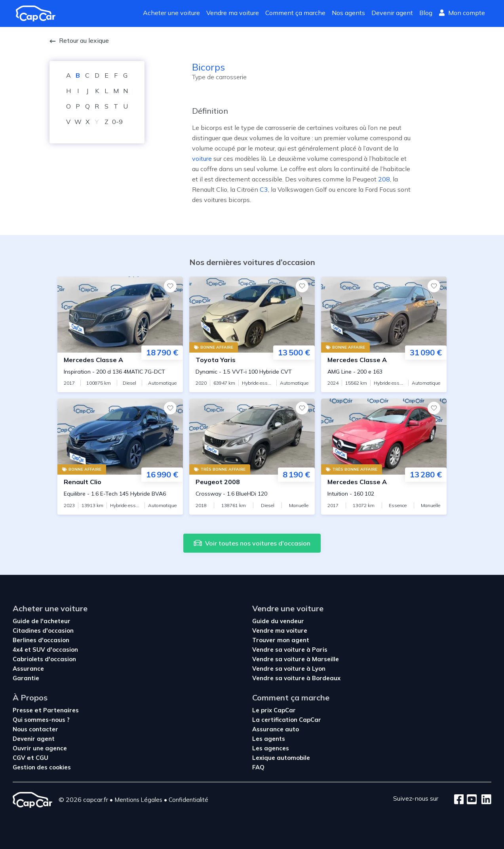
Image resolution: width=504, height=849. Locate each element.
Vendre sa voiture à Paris (290, 650)
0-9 (117, 122)
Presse (24, 710)
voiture (202, 158)
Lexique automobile (281, 758)
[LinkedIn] (484, 800)
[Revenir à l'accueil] (39, 13)
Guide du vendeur (278, 621)
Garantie (26, 678)
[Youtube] (470, 800)
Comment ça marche (295, 13)
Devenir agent (392, 13)
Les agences (271, 748)
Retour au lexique (79, 40)
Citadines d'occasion (43, 631)
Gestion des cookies (42, 767)
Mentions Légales (138, 800)
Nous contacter (35, 729)
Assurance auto (276, 729)
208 (384, 179)
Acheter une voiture (171, 13)
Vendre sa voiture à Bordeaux (296, 678)
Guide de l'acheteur (42, 621)
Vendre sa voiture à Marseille (296, 659)
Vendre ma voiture (233, 13)
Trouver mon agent (281, 640)
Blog (426, 13)
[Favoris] (170, 286)
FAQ (258, 767)
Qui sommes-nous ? (41, 720)
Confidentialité (188, 800)
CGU (42, 758)
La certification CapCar (287, 720)
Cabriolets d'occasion (44, 659)
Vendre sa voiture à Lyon (289, 669)
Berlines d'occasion (41, 640)
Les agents (269, 739)
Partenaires (61, 710)
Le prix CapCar (274, 710)
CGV (20, 758)
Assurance (28, 669)
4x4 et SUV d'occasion (45, 650)
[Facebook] (459, 800)
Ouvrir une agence (40, 748)
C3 (264, 189)
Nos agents (348, 13)
